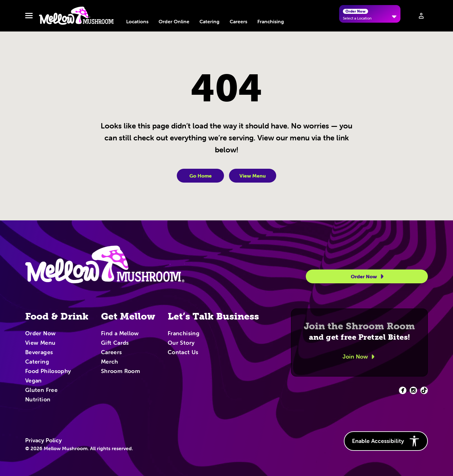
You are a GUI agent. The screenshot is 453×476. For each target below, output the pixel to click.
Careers (238, 21)
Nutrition (38, 400)
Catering (210, 21)
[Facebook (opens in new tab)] (403, 390)
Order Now (368, 276)
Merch (110, 362)
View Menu (253, 176)
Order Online (174, 21)
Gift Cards (115, 343)
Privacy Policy (43, 440)
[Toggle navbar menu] (29, 16)
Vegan (34, 381)
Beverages (39, 353)
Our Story (181, 343)
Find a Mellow (120, 334)
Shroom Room (120, 371)
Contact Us (183, 353)
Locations (137, 21)
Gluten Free (41, 390)
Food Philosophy (48, 371)
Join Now (360, 357)
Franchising (271, 21)
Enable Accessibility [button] (386, 441)
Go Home (201, 176)
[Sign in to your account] (421, 16)
